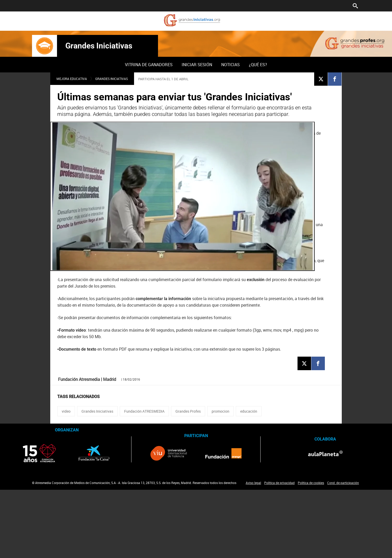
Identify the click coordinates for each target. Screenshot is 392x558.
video (66, 411)
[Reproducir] (182, 196)
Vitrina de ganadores (149, 65)
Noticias (230, 65)
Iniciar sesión (197, 65)
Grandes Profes (188, 411)
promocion (220, 411)
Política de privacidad (279, 483)
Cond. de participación (343, 483)
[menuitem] (149, 65)
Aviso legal (253, 483)
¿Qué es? (258, 65)
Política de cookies (311, 483)
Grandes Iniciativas (99, 46)
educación (249, 411)
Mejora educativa (72, 79)
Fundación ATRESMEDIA (144, 411)
